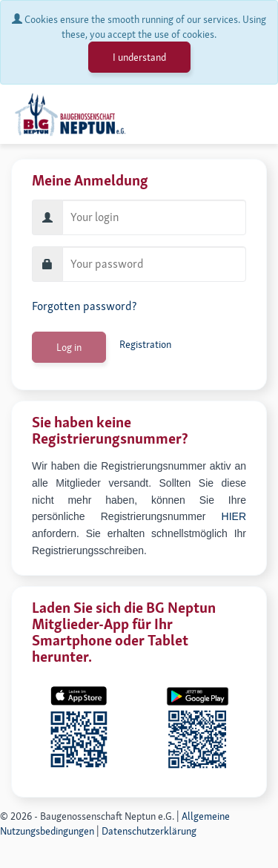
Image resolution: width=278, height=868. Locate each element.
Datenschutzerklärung (149, 831)
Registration (145, 344)
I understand (139, 57)
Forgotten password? (84, 306)
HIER (234, 516)
